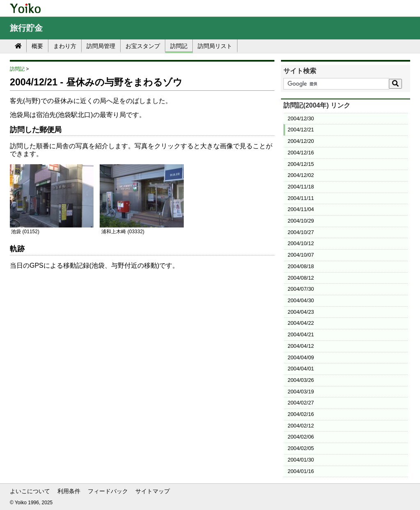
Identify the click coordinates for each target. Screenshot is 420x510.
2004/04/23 (301, 312)
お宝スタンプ (143, 46)
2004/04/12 (301, 346)
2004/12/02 (301, 175)
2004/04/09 (301, 357)
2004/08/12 (301, 278)
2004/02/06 (301, 437)
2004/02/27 (301, 403)
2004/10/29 (301, 221)
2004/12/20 (301, 141)
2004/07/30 (301, 289)
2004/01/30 (301, 460)
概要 (37, 46)
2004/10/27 (301, 232)
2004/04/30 (301, 300)
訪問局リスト (215, 46)
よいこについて (30, 491)
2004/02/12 (301, 426)
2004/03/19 (301, 392)
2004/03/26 (301, 380)
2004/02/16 (301, 414)
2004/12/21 (301, 130)
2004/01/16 (301, 471)
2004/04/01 (301, 369)
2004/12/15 (301, 164)
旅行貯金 (26, 28)
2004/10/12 (301, 243)
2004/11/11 (301, 198)
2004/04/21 (301, 334)
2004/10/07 (301, 255)
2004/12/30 (301, 118)
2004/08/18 (301, 266)
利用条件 (69, 491)
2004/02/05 (301, 448)
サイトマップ (153, 491)
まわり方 (65, 46)
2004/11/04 (301, 209)
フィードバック (108, 491)
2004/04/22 (301, 323)
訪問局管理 (101, 46)
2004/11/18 (301, 187)
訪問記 (179, 46)
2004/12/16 (301, 153)
